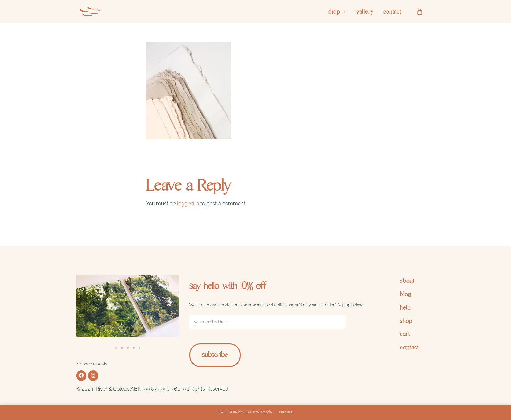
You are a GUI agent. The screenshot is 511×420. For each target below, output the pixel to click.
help (405, 307)
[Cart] (420, 12)
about (407, 281)
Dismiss (286, 412)
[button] (337, 12)
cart (405, 334)
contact (392, 12)
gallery (365, 12)
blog (406, 294)
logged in (188, 203)
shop (337, 12)
